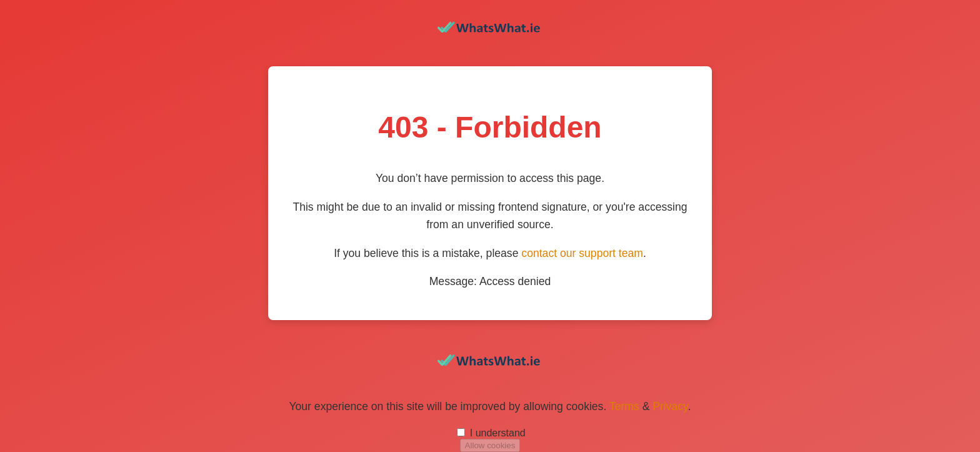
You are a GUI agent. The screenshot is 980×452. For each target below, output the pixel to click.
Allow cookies (490, 445)
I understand (498, 433)
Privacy (670, 406)
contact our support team (582, 253)
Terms (624, 406)
